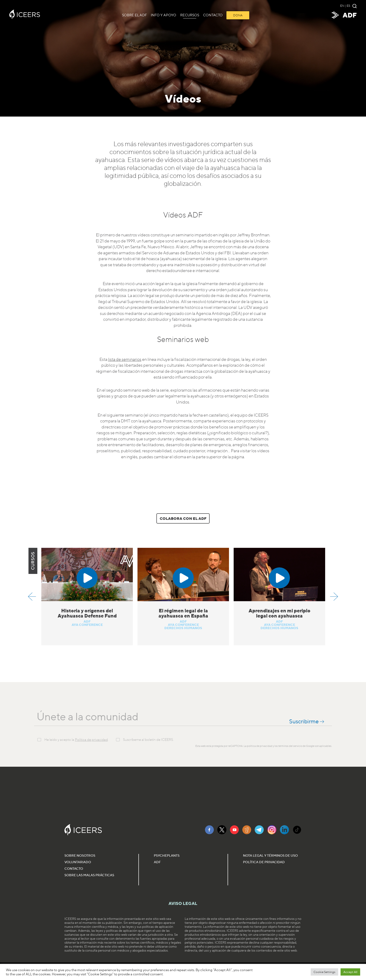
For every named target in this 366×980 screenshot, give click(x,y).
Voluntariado (78, 862)
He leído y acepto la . (76, 740)
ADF (344, 15)
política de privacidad (260, 746)
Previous (32, 597)
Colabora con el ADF (183, 518)
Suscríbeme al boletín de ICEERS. (148, 740)
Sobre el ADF (134, 15)
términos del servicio (290, 746)
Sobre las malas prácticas (89, 875)
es (348, 6)
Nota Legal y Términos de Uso (270, 855)
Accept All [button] (350, 972)
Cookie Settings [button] (324, 972)
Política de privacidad (91, 740)
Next (334, 597)
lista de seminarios (125, 359)
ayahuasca (110, 160)
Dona (238, 15)
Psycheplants (167, 855)
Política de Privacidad (264, 862)
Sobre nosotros (80, 855)
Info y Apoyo (164, 15)
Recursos (190, 15)
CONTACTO (213, 15)
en (342, 6)
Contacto (74, 868)
